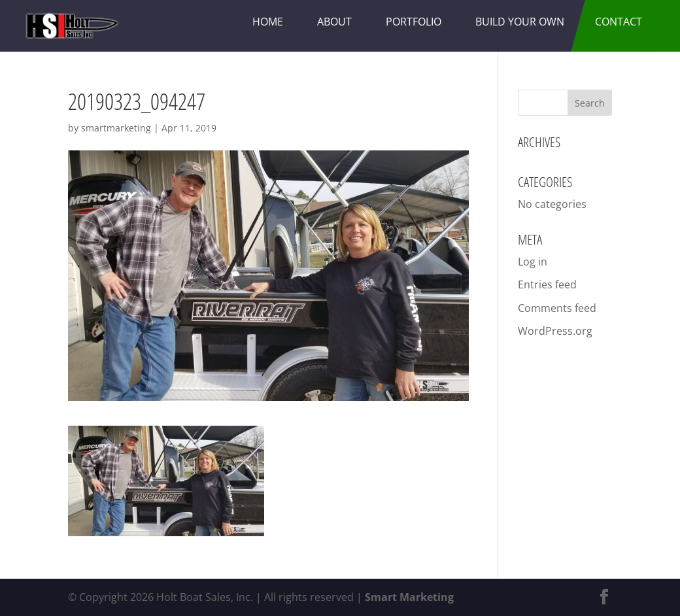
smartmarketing (116, 128)
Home (268, 22)
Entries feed (547, 284)
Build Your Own (520, 22)
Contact (619, 22)
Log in (533, 262)
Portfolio (414, 22)
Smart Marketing (409, 597)
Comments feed (557, 308)
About (334, 22)
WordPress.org (555, 331)
